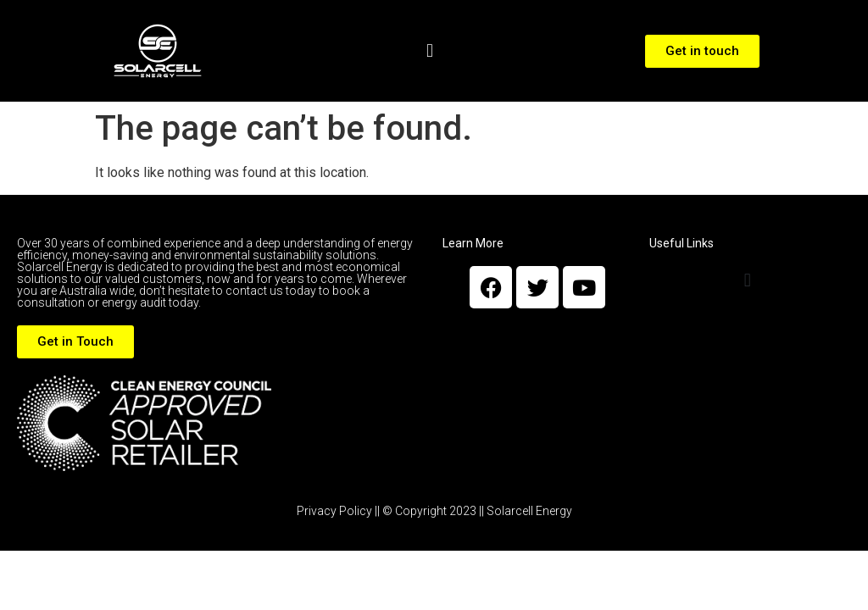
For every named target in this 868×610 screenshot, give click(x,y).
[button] (430, 51)
